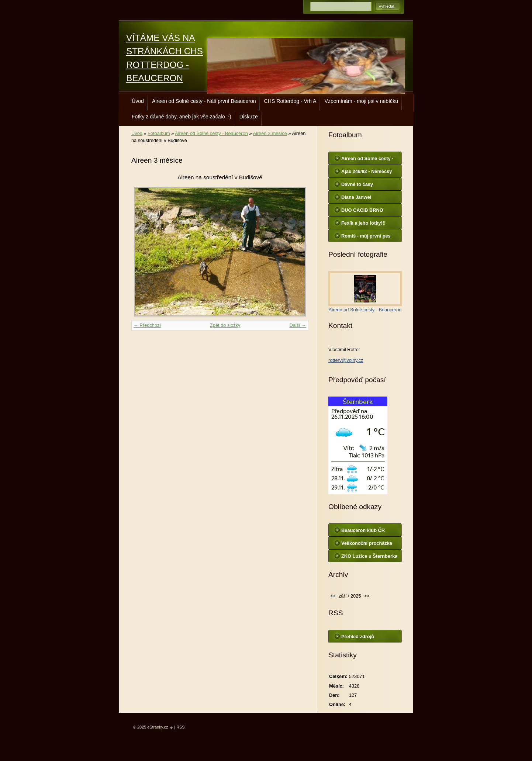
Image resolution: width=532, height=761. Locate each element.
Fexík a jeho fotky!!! (363, 223)
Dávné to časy (357, 184)
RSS (180, 727)
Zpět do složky (225, 325)
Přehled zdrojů (358, 637)
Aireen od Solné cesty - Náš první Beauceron (204, 101)
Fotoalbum (159, 133)
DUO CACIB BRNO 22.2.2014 (362, 212)
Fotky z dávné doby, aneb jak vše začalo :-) (182, 117)
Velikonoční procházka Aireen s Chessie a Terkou (367, 545)
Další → (298, 325)
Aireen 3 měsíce (270, 133)
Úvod (138, 101)
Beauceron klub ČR (363, 530)
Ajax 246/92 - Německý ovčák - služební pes (367, 173)
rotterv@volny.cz (346, 360)
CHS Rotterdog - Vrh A (290, 101)
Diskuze (249, 117)
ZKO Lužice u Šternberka (369, 556)
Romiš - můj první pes (366, 236)
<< (333, 596)
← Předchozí (147, 325)
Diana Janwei (356, 197)
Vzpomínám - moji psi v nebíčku (361, 101)
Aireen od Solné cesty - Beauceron (211, 133)
